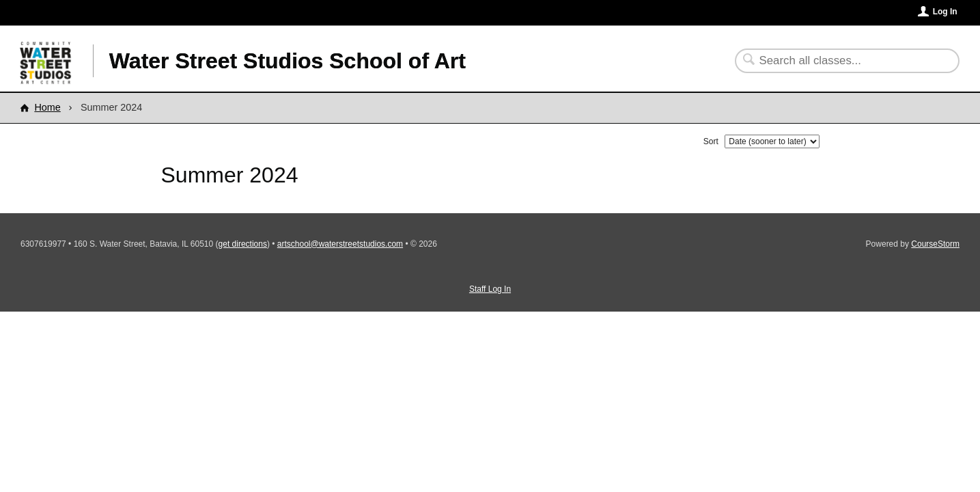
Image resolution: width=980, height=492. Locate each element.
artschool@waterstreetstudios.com (340, 244)
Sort (711, 141)
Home (47, 107)
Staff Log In (490, 289)
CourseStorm (935, 244)
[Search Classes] (839, 61)
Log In (945, 12)
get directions (243, 244)
